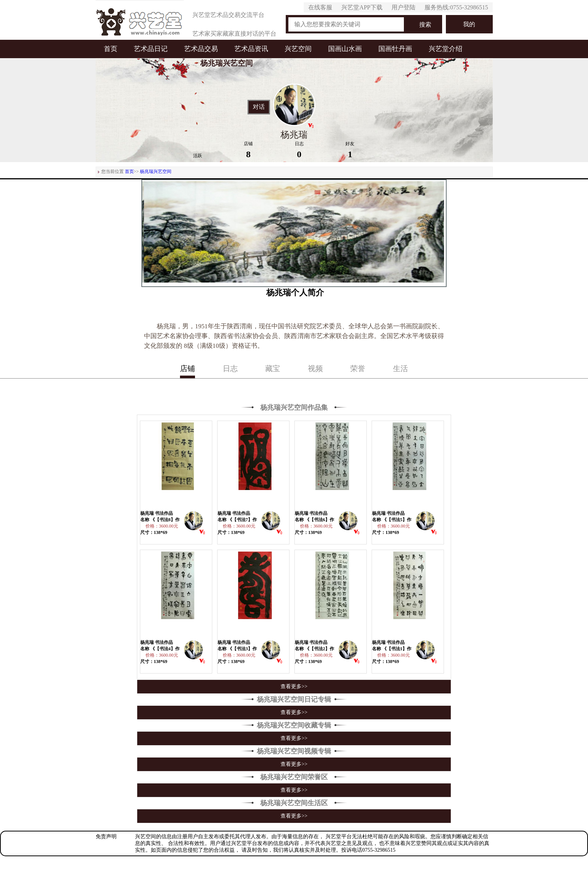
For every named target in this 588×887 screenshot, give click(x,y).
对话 (259, 107)
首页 (111, 49)
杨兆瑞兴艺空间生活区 (294, 803)
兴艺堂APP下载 (362, 7)
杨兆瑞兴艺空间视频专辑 (294, 751)
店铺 (187, 368)
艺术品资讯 (251, 49)
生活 (400, 368)
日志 (230, 368)
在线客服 (320, 7)
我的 (469, 24)
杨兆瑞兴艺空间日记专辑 (294, 699)
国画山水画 (345, 49)
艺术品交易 (201, 49)
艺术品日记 (151, 49)
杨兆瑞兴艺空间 (156, 171)
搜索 (425, 25)
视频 (315, 368)
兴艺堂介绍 (445, 49)
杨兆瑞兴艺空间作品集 (294, 407)
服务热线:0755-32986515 (456, 7)
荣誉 (358, 368)
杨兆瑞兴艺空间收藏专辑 (294, 725)
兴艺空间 (298, 49)
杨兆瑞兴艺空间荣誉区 (294, 777)
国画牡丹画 (395, 49)
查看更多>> (294, 686)
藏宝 (273, 368)
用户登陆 (403, 7)
